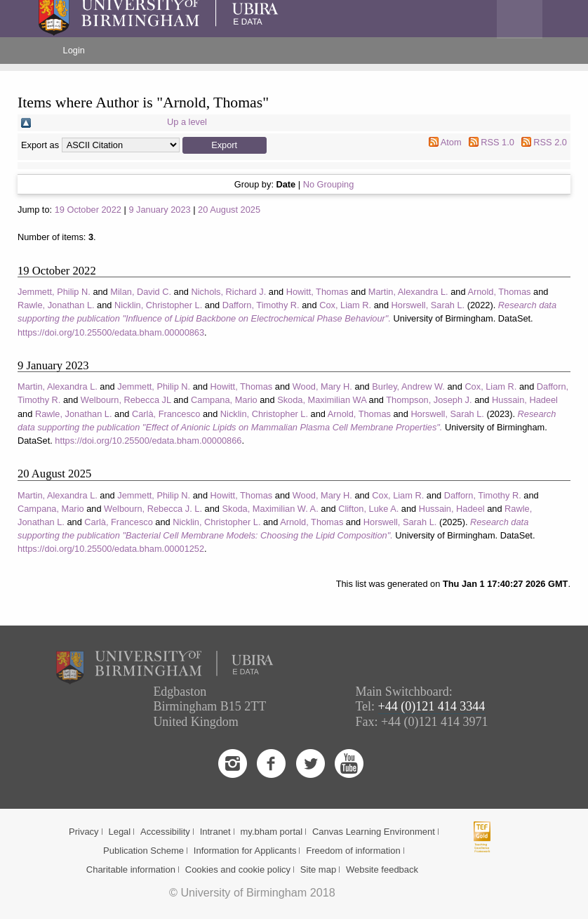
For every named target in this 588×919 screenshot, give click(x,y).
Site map (318, 870)
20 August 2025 (229, 210)
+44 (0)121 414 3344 (432, 706)
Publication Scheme (143, 851)
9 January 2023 (159, 210)
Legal (119, 832)
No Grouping (329, 184)
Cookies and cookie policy (238, 870)
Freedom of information (353, 851)
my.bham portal (272, 832)
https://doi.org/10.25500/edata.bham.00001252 (111, 549)
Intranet (215, 832)
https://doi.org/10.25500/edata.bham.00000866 (148, 441)
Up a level (187, 122)
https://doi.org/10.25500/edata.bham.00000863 (111, 332)
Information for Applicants (245, 851)
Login (74, 50)
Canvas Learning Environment (374, 832)
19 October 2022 (88, 210)
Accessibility (165, 832)
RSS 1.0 (497, 142)
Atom (451, 142)
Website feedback (382, 870)
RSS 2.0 (550, 142)
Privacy (84, 832)
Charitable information (131, 870)
